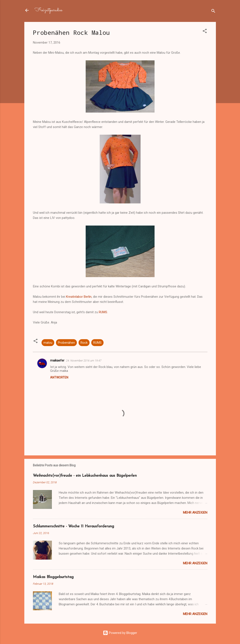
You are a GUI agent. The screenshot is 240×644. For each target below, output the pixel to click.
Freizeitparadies (48, 10)
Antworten (59, 377)
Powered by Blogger (120, 633)
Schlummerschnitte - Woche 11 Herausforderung (74, 526)
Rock (84, 343)
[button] (205, 32)
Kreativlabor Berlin (79, 297)
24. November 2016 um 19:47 (84, 361)
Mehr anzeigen (195, 513)
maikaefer (57, 360)
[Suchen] (213, 12)
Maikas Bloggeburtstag (53, 577)
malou (48, 343)
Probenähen (66, 343)
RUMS (103, 312)
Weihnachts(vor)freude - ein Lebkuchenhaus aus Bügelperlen (85, 476)
